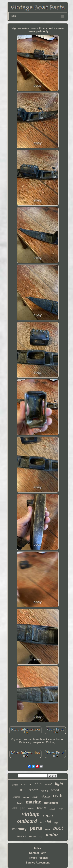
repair (33, 790)
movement (51, 803)
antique (18, 808)
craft (58, 796)
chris (21, 789)
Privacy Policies (38, 858)
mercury (19, 829)
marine (33, 802)
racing (44, 791)
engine (48, 816)
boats (20, 803)
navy (41, 837)
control (26, 784)
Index (38, 848)
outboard (27, 821)
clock (35, 797)
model (46, 821)
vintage (31, 814)
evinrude (52, 809)
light (59, 784)
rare (48, 830)
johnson (45, 797)
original (16, 797)
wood (55, 790)
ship (38, 784)
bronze (42, 808)
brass (15, 785)
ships (61, 809)
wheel (31, 809)
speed (48, 784)
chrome (32, 836)
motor (52, 835)
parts (36, 828)
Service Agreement (38, 863)
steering (26, 797)
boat (58, 828)
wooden (21, 836)
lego (56, 823)
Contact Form (38, 853)
